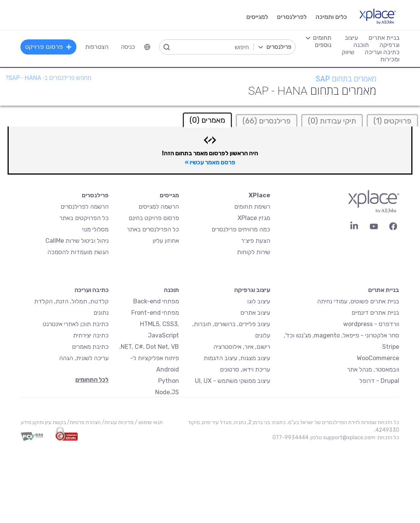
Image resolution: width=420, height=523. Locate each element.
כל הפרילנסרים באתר (153, 229)
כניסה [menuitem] (129, 47)
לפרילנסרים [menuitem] (291, 17)
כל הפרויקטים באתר (84, 218)
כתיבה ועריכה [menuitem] (382, 52)
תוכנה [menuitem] (361, 45)
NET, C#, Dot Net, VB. (149, 347)
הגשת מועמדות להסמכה (78, 252)
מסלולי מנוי (95, 229)
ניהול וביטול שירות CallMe (77, 241)
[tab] (392, 120)
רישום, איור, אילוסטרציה (242, 347)
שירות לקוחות (254, 252)
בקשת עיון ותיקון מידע (43, 422)
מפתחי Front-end (155, 313)
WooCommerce (378, 358)
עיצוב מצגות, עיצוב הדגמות (237, 358)
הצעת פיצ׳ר (256, 241)
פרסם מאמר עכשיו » (210, 162)
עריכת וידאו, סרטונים (245, 369)
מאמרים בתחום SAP (346, 79)
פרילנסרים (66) (267, 121)
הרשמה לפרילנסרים (85, 207)
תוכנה (171, 290)
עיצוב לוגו (259, 301)
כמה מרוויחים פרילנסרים (241, 229)
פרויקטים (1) (392, 121)
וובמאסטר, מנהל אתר (373, 369)
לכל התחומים (92, 380)
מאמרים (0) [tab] (207, 120)
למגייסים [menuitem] (257, 17)
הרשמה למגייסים (159, 207)
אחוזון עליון (166, 241)
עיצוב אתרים (255, 313)
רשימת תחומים (252, 207)
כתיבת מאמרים (90, 347)
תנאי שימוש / (148, 422)
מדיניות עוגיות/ (117, 422)
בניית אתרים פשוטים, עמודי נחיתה (358, 301)
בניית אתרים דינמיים (375, 313)
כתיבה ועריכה (92, 290)
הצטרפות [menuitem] (98, 47)
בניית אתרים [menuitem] (384, 38)
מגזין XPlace (254, 218)
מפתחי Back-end (156, 301)
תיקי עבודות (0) (332, 121)
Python (169, 381)
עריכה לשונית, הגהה (84, 358)
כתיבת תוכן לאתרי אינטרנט (76, 324)
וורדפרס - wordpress (371, 324)
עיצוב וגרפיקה (252, 290)
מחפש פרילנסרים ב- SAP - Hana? (49, 78)
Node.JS (167, 392)
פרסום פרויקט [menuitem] (49, 47)
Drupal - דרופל (379, 381)
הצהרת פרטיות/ (83, 422)
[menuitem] (148, 47)
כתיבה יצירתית (91, 335)
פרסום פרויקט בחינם (154, 218)
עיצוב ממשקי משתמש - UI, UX (233, 381)
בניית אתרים (384, 290)
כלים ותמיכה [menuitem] (331, 17)
